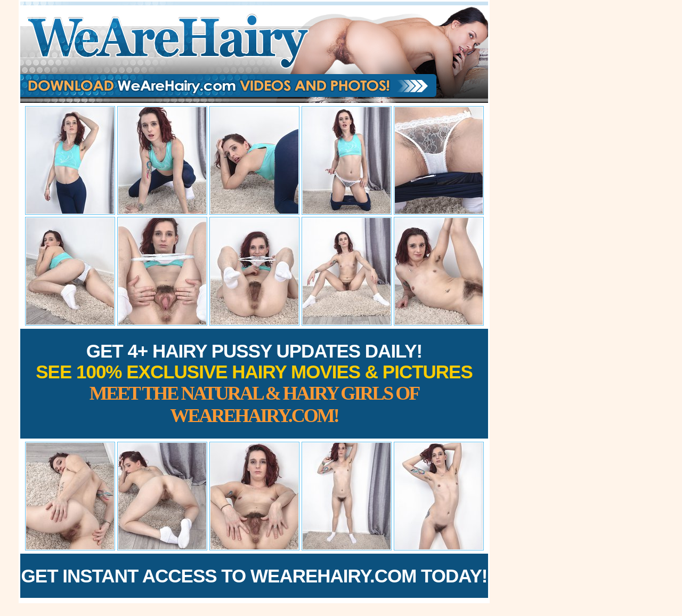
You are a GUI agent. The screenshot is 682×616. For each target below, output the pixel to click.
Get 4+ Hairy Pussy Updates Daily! (254, 383)
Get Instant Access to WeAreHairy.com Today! (254, 576)
